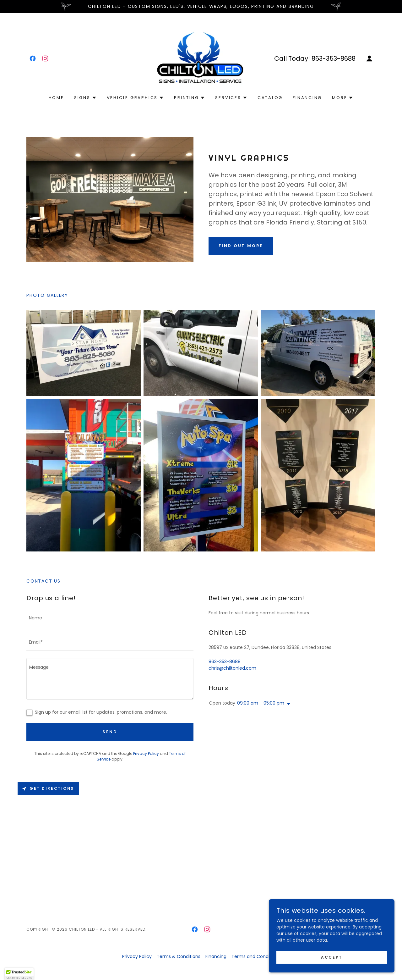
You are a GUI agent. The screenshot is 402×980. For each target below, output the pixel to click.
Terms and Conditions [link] (256, 956)
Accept (331, 957)
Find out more (241, 246)
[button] (369, 58)
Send (110, 732)
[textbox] (110, 618)
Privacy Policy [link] (146, 753)
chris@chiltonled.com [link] (232, 668)
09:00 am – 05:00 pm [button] (261, 703)
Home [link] (56, 98)
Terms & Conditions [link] (179, 956)
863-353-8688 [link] (334, 58)
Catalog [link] (270, 98)
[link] (33, 58)
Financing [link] (307, 98)
